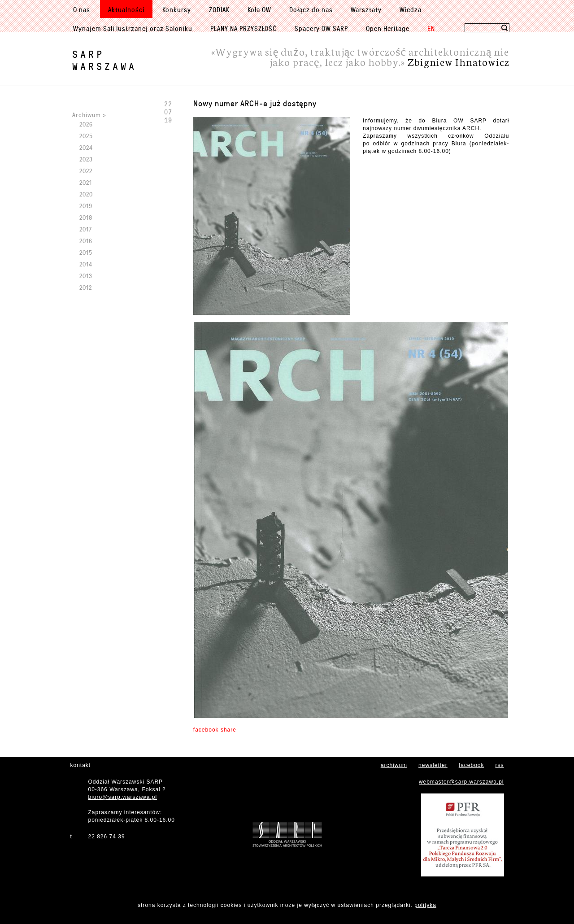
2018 (86, 217)
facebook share (215, 730)
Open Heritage (388, 28)
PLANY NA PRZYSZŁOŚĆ (244, 28)
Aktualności (126, 9)
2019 (86, 206)
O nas (82, 9)
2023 (86, 159)
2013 (86, 276)
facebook (472, 765)
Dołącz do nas (311, 9)
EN (431, 28)
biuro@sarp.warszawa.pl (123, 797)
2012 (86, 287)
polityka (425, 905)
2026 (86, 124)
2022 (86, 171)
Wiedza (411, 9)
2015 (86, 252)
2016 (86, 241)
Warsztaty (366, 9)
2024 (86, 147)
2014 (86, 264)
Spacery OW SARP (321, 28)
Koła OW (259, 9)
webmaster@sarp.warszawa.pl (461, 782)
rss (500, 765)
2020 (86, 194)
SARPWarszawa (104, 60)
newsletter (433, 765)
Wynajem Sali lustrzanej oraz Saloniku (133, 28)
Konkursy (177, 9)
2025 (86, 136)
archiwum (394, 765)
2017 (86, 229)
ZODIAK (219, 9)
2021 (86, 182)
